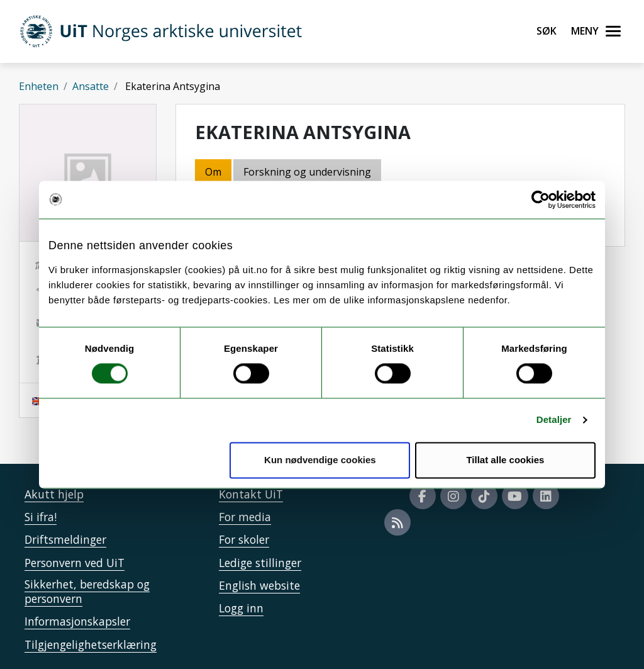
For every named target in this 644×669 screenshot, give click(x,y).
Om (213, 172)
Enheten (39, 86)
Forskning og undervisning (307, 172)
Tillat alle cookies (505, 460)
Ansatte (91, 86)
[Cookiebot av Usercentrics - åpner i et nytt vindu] (541, 200)
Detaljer (554, 420)
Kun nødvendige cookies (320, 460)
